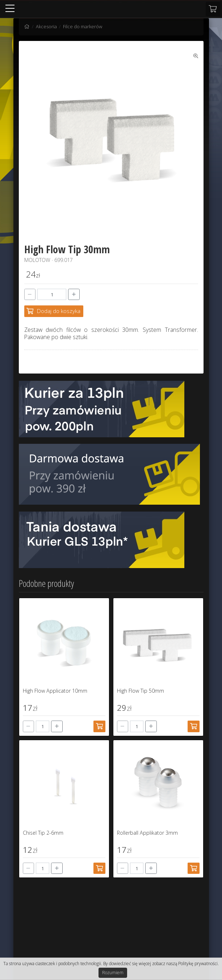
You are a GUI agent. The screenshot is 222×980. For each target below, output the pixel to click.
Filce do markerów (83, 26)
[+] (74, 294)
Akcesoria (46, 26)
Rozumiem (113, 973)
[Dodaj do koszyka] (54, 311)
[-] (30, 294)
